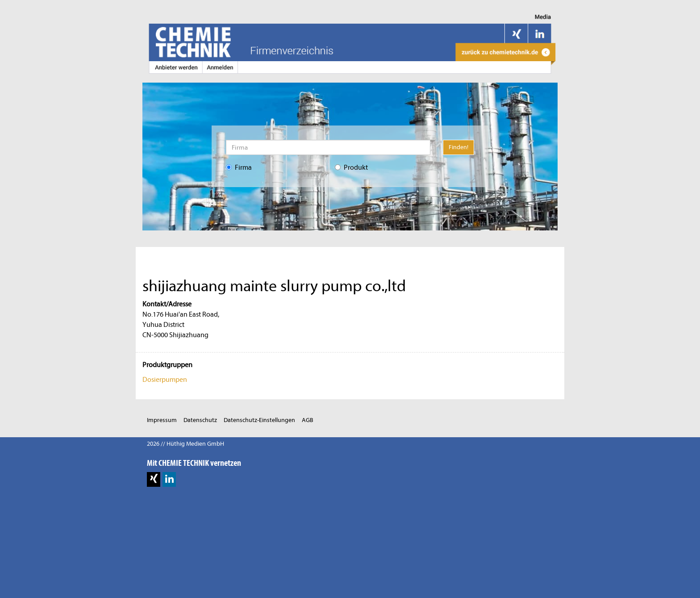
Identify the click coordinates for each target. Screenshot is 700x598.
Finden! (458, 147)
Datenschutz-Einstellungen (259, 420)
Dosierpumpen (165, 380)
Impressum (162, 420)
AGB (308, 420)
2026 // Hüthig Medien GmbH (185, 444)
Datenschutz (200, 420)
